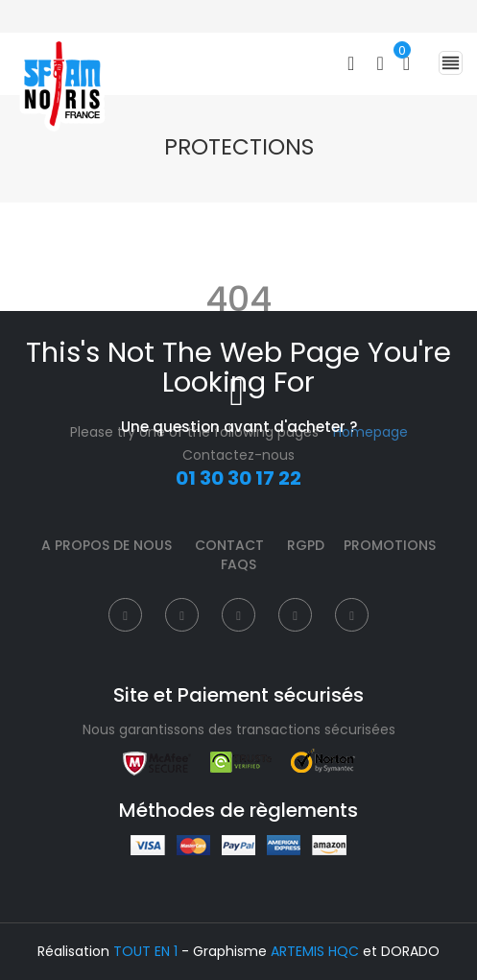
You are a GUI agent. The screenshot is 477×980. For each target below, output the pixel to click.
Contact (229, 545)
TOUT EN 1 (145, 951)
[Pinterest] (295, 615)
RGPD (306, 545)
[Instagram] (238, 615)
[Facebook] (125, 615)
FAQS (238, 564)
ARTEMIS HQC (315, 951)
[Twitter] (182, 615)
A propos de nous (107, 545)
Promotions (390, 545)
